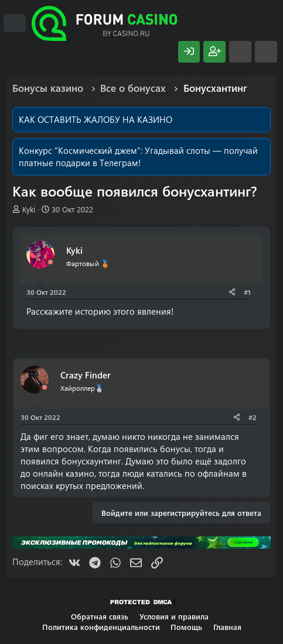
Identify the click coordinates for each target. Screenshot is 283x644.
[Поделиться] (232, 292)
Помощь (186, 627)
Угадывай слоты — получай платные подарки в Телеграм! (138, 156)
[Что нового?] (240, 52)
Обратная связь (100, 616)
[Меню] (15, 23)
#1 (247, 292)
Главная (227, 627)
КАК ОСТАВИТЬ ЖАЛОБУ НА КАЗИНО (96, 119)
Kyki (29, 209)
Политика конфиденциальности (101, 627)
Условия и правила (174, 616)
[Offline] (50, 262)
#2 (253, 417)
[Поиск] (266, 52)
